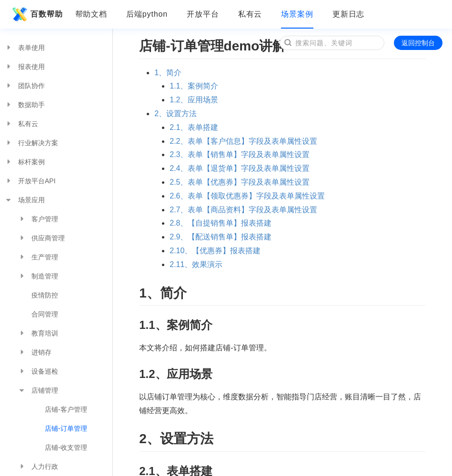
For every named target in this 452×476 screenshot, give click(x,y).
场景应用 (25, 200)
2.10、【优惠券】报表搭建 (215, 251)
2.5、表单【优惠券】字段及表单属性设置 (240, 182)
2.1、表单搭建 (194, 127)
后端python (147, 14)
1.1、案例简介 (194, 86)
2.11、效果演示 (196, 264)
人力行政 (38, 466)
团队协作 (25, 86)
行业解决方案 (31, 143)
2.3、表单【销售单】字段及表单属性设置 (240, 154)
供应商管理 (41, 238)
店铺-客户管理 (66, 409)
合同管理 (45, 314)
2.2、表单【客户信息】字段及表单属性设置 (243, 141)
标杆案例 (25, 162)
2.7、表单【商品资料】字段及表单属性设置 (243, 210)
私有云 (250, 14)
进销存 (35, 352)
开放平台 (203, 14)
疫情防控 (45, 295)
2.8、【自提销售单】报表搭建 (221, 223)
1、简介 (168, 73)
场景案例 (297, 14)
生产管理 (38, 257)
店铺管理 (38, 390)
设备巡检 (38, 371)
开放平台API (30, 181)
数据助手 (25, 105)
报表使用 (25, 67)
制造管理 (38, 276)
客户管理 (38, 219)
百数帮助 (36, 14)
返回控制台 (418, 43)
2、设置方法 (176, 114)
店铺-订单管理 (66, 428)
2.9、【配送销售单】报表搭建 (221, 237)
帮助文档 (91, 14)
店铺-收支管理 (66, 447)
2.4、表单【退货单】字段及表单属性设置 (240, 168)
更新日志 (349, 14)
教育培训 (38, 333)
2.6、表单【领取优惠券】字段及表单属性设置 (247, 196)
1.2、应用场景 (194, 100)
